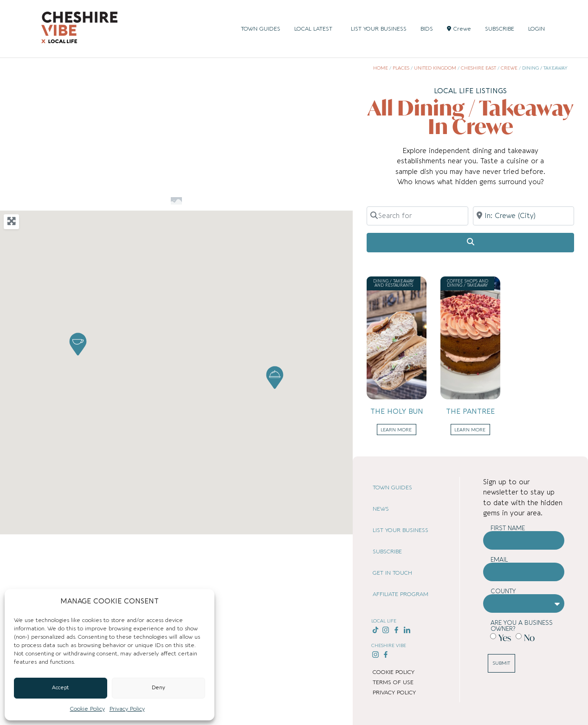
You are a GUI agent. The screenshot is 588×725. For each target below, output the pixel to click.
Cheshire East (478, 68)
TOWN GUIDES (261, 29)
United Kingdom (435, 68)
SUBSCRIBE (500, 29)
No (529, 638)
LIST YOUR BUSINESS (379, 29)
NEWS (381, 509)
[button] (78, 344)
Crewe (459, 29)
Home (381, 68)
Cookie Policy (87, 709)
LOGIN (536, 29)
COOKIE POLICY (394, 672)
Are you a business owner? (522, 626)
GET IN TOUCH (392, 573)
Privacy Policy (127, 709)
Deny (158, 688)
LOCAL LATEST (316, 29)
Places (401, 68)
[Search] (470, 243)
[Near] (523, 216)
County (503, 591)
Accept (61, 688)
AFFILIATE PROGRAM (401, 594)
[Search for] (417, 216)
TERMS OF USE (393, 682)
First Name (508, 528)
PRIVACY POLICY (394, 693)
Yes (505, 638)
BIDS (427, 29)
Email (499, 560)
